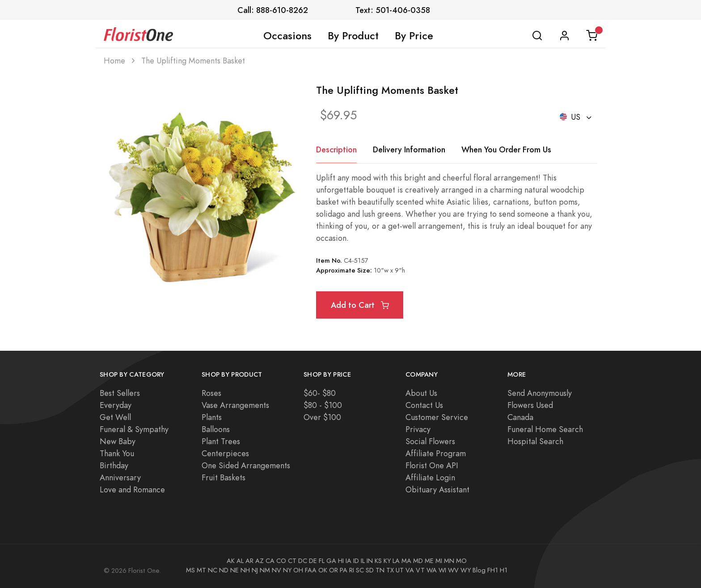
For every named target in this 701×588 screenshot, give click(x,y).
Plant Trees (221, 441)
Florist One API (432, 465)
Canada (520, 417)
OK (323, 570)
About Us (421, 393)
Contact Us (424, 405)
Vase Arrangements (235, 405)
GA (331, 561)
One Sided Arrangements (246, 465)
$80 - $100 (323, 405)
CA (270, 561)
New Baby (118, 441)
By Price (414, 36)
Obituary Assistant (437, 489)
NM (265, 570)
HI (341, 561)
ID (356, 561)
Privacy (418, 429)
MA (406, 561)
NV (277, 570)
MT (201, 570)
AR (249, 561)
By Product (353, 36)
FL (322, 561)
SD (370, 570)
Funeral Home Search (545, 429)
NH (245, 570)
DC (303, 561)
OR (334, 570)
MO (461, 561)
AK (231, 561)
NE (234, 570)
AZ (260, 561)
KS (378, 561)
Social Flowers (430, 441)
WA (432, 570)
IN (370, 561)
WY (466, 570)
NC (213, 570)
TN (380, 570)
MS (190, 570)
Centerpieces (225, 453)
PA (344, 570)
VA (410, 570)
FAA (311, 570)
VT (420, 570)
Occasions (287, 36)
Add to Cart (360, 305)
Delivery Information (409, 149)
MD (418, 561)
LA (396, 561)
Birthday (114, 465)
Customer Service (437, 417)
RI (352, 570)
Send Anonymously (540, 393)
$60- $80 (320, 393)
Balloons (216, 429)
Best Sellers (120, 393)
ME (429, 561)
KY (387, 561)
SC (360, 570)
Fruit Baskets (224, 477)
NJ (255, 570)
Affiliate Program (436, 453)
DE (313, 561)
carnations (511, 202)
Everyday (116, 405)
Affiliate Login (430, 477)
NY (287, 570)
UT (400, 570)
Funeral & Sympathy (134, 429)
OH (298, 570)
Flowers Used (530, 405)
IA (348, 561)
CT (292, 561)
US (571, 117)
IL (363, 561)
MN (449, 561)
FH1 (493, 570)
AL (240, 561)
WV (453, 570)
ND (224, 570)
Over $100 (322, 417)
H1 (504, 570)
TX (390, 570)
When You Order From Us (506, 149)
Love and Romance (132, 489)
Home (114, 61)
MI (439, 561)
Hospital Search (535, 441)
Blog (479, 570)
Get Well (115, 417)
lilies (480, 202)
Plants (212, 417)
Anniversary (120, 477)
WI (442, 570)
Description (336, 149)
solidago (331, 214)
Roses (211, 393)
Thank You (117, 453)
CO (281, 561)
